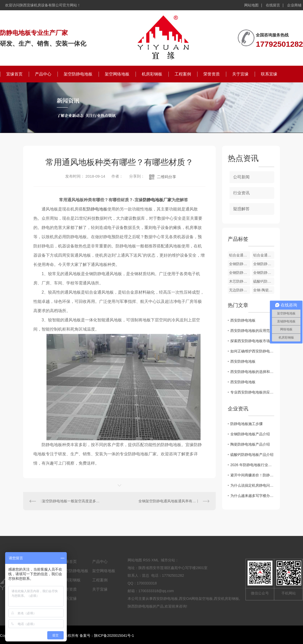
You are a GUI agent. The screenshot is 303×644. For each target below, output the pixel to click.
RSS (147, 560)
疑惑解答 (241, 209)
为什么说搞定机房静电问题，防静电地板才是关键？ (252, 485)
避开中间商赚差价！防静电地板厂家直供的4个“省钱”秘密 (252, 475)
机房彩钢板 (152, 74)
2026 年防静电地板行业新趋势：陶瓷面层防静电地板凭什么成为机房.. (252, 465)
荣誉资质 (212, 74)
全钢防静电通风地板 (240, 264)
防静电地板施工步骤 (247, 424)
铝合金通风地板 (264, 255)
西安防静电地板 (243, 320)
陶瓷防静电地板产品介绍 (250, 444)
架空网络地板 (117, 74)
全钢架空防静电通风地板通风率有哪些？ (171, 501)
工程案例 (183, 74)
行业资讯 (241, 193)
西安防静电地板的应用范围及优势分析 (252, 331)
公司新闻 (241, 177)
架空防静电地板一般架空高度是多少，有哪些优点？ (71, 501)
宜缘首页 (14, 74)
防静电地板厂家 (157, 200)
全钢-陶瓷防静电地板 (264, 290)
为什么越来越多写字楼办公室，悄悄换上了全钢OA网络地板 (252, 496)
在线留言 (273, 5)
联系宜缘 (269, 74)
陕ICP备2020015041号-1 (114, 636)
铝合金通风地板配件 (240, 255)
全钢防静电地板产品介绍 (250, 434)
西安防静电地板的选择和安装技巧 (252, 372)
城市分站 (168, 560)
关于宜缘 (240, 74)
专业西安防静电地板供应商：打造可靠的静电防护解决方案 (252, 392)
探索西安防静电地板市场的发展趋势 (252, 341)
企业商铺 (294, 5)
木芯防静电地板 (240, 281)
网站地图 (251, 5)
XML (155, 560)
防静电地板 (97, 209)
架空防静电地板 (78, 74)
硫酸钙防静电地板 (264, 281)
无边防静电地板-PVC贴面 (240, 290)
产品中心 (43, 74)
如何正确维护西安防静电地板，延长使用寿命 (252, 351)
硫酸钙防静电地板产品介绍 (252, 455)
